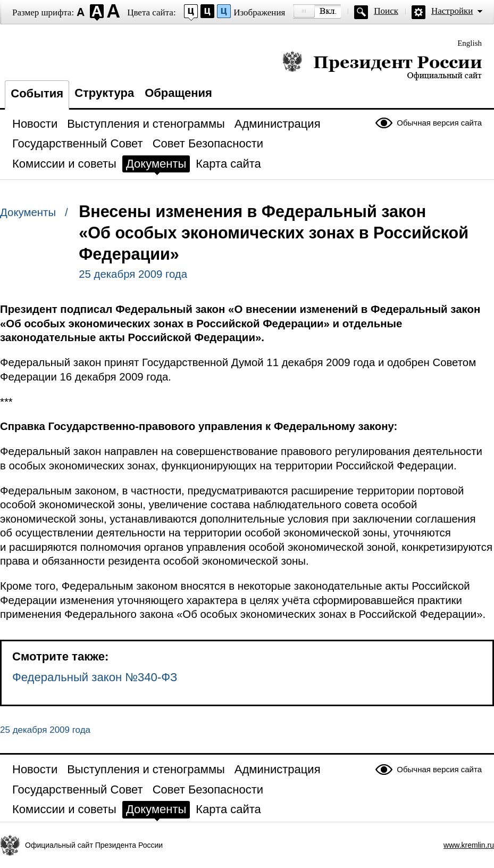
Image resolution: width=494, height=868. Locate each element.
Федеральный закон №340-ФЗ (95, 677)
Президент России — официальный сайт (382, 65)
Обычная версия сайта (439, 123)
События (37, 93)
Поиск (386, 11)
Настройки (452, 11)
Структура (104, 93)
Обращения (178, 93)
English (470, 43)
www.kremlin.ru (469, 845)
